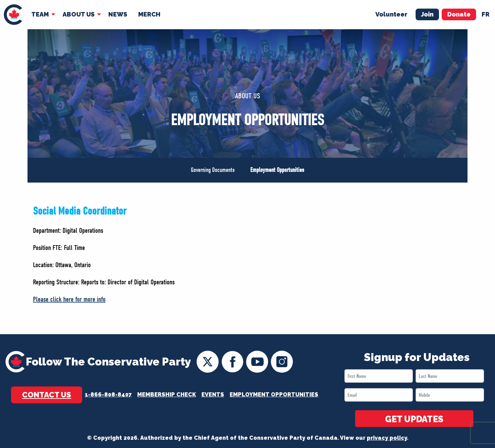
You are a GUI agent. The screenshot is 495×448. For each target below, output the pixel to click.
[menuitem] (13, 15)
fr (486, 14)
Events (213, 395)
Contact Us (47, 395)
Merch (149, 14)
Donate (459, 14)
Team (40, 14)
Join (427, 14)
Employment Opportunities (277, 170)
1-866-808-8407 (108, 395)
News (118, 14)
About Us (79, 14)
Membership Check (167, 395)
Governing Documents (213, 170)
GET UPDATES (414, 419)
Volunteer (391, 14)
